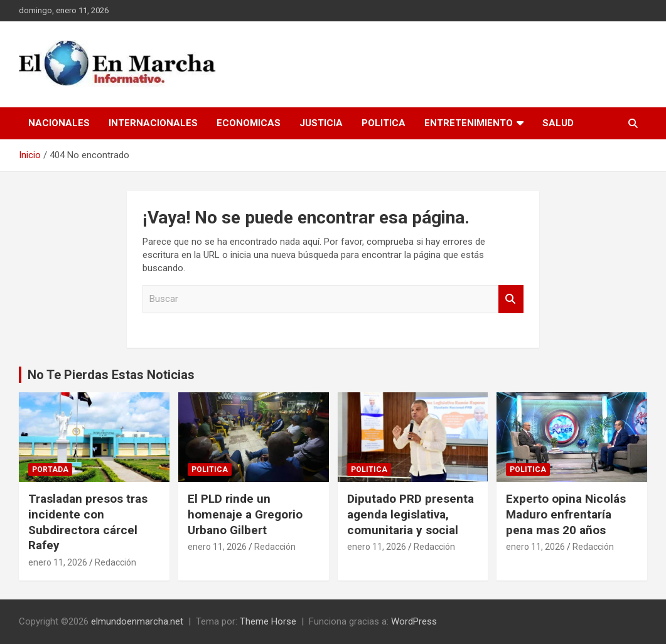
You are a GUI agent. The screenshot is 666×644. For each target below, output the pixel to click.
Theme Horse (268, 621)
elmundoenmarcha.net (137, 621)
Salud (558, 123)
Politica (384, 123)
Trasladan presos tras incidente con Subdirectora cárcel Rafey (88, 522)
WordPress (414, 621)
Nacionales (59, 123)
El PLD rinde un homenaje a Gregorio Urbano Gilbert (245, 514)
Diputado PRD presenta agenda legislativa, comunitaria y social (411, 514)
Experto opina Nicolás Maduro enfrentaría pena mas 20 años (566, 514)
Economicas (249, 123)
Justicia (321, 123)
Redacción (115, 562)
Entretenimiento (469, 123)
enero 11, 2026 (58, 562)
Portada (50, 470)
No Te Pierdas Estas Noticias (111, 375)
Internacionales (153, 123)
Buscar (511, 299)
